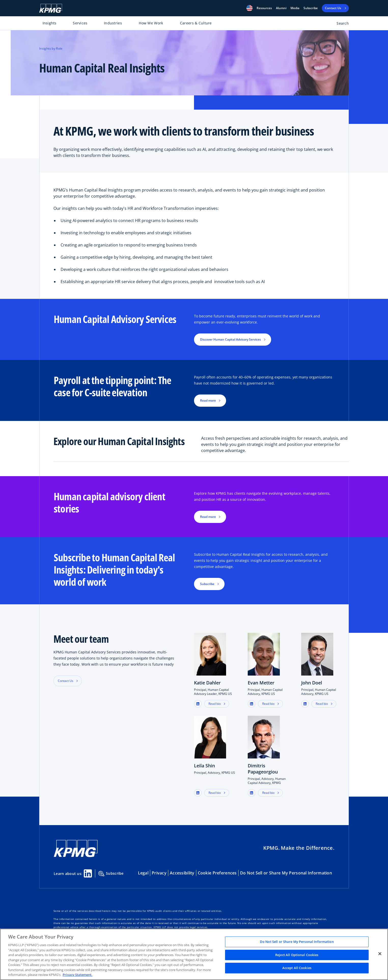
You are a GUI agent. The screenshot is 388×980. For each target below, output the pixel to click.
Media (295, 8)
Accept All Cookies (297, 968)
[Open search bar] (340, 24)
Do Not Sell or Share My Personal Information (286, 873)
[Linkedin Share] (88, 873)
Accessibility (182, 873)
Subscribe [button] (207, 584)
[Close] (380, 954)
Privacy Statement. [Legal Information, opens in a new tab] (78, 975)
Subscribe (311, 8)
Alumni (281, 8)
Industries (113, 23)
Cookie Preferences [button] (217, 873)
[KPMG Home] (51, 8)
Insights (50, 23)
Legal (143, 873)
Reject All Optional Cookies (297, 955)
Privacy (159, 873)
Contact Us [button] (66, 681)
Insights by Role (51, 48)
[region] (194, 954)
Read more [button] (208, 400)
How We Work (151, 23)
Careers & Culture (196, 23)
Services (80, 23)
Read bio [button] (215, 704)
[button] (250, 8)
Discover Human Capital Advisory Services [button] (231, 339)
